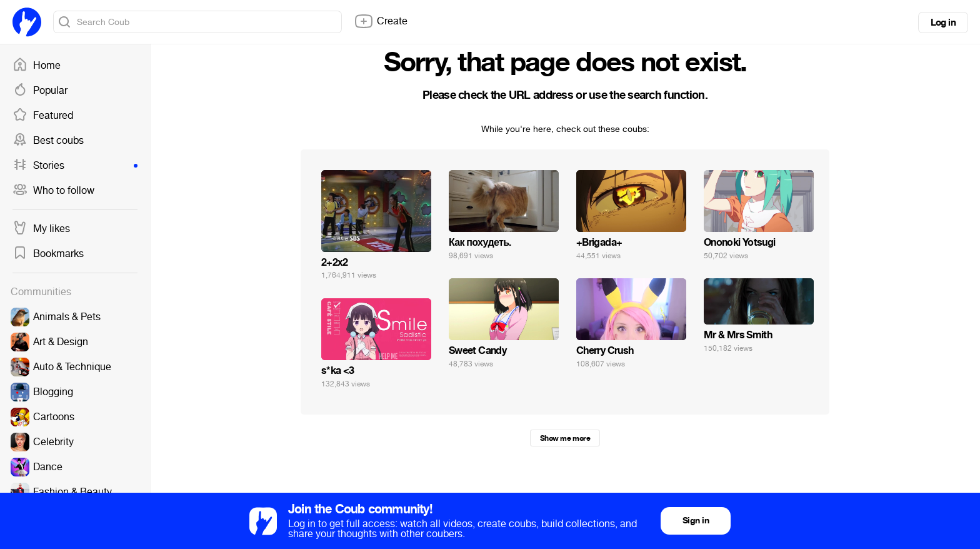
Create (381, 21)
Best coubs (48, 141)
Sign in (696, 521)
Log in (943, 23)
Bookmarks (48, 254)
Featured (43, 116)
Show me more (565, 438)
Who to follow (53, 191)
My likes (41, 229)
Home (37, 66)
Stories (75, 166)
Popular (40, 91)
